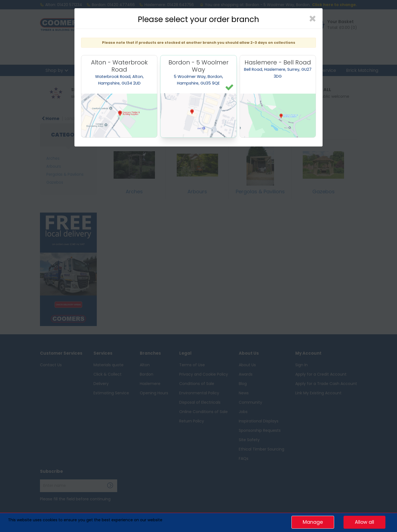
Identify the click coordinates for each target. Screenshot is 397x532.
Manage (313, 522)
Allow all (364, 522)
